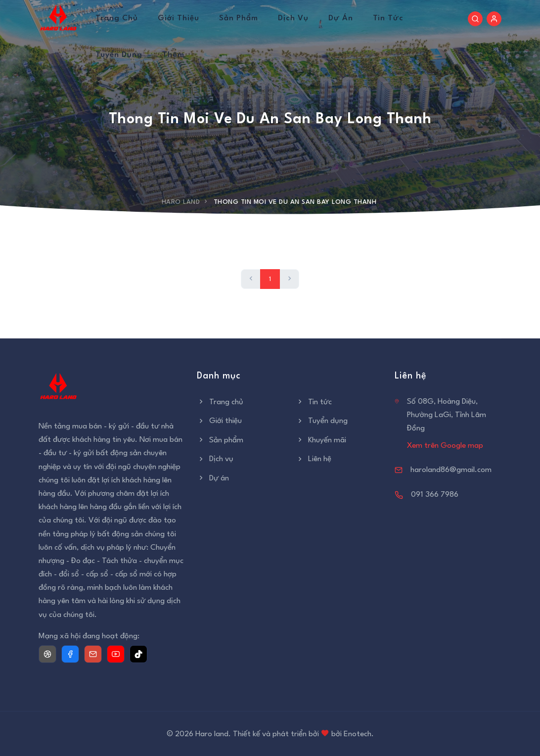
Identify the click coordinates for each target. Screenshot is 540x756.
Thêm (173, 55)
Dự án (341, 18)
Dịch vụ (293, 18)
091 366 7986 (435, 495)
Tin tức (388, 18)
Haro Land (181, 202)
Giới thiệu (179, 18)
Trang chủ (117, 18)
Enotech (358, 734)
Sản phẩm (239, 18)
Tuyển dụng (119, 55)
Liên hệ (314, 459)
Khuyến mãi (321, 440)
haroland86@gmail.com (451, 470)
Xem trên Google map (445, 446)
